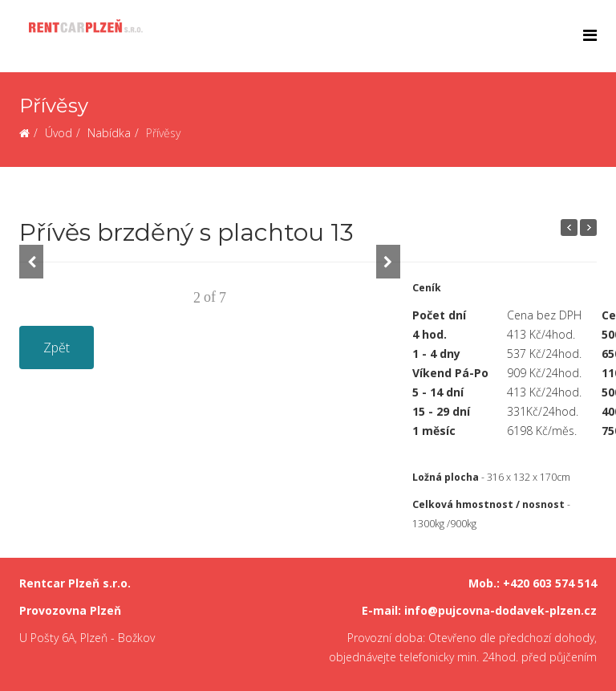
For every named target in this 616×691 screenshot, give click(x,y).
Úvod (59, 133)
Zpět (57, 348)
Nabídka (109, 133)
